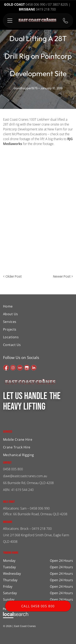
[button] (10, 21)
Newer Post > (63, 276)
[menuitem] (25, 306)
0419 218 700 (42, 529)
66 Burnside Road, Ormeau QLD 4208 (40, 514)
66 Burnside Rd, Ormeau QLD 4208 (28, 483)
